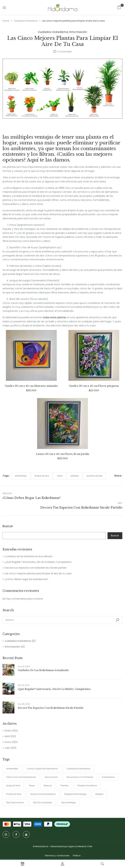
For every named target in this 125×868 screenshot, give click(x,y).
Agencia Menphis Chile (80, 846)
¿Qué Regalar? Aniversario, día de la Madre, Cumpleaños (38, 562)
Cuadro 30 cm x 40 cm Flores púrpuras (94, 386)
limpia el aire (42, 476)
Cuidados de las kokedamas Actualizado (29, 556)
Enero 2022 (11, 742)
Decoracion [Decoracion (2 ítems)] (51, 777)
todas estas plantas (54, 317)
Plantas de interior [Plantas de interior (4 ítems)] (87, 786)
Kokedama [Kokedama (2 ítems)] (108, 777)
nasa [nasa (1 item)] (32, 786)
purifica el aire (95, 476)
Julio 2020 (11, 748)
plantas (75, 476)
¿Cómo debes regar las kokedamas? (26, 579)
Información (78, 32)
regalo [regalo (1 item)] (100, 794)
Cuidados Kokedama (26, 21)
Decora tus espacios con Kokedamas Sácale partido (36, 568)
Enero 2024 (11, 731)
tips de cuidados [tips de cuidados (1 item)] (43, 803)
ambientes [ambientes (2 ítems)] (12, 769)
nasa (60, 476)
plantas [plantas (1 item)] (65, 786)
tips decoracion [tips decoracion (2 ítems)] (15, 803)
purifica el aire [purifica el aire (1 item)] (14, 794)
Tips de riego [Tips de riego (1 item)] (68, 803)
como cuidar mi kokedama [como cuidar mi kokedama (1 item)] (42, 769)
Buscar (8, 526)
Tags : (6, 476)
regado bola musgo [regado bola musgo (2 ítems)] (76, 794)
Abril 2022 (10, 736)
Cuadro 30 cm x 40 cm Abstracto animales (31, 386)
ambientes (21, 476)
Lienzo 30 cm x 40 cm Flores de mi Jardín (63, 454)
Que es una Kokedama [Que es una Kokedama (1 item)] (43, 794)
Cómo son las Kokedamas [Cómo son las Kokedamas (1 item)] (21, 777)
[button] (119, 7)
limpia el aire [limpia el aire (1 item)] (13, 786)
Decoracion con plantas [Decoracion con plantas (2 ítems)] (80, 777)
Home (6, 21)
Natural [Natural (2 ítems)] (48, 786)
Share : (118, 476)
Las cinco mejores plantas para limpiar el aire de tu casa (38, 573)
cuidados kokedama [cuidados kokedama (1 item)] (78, 769)
